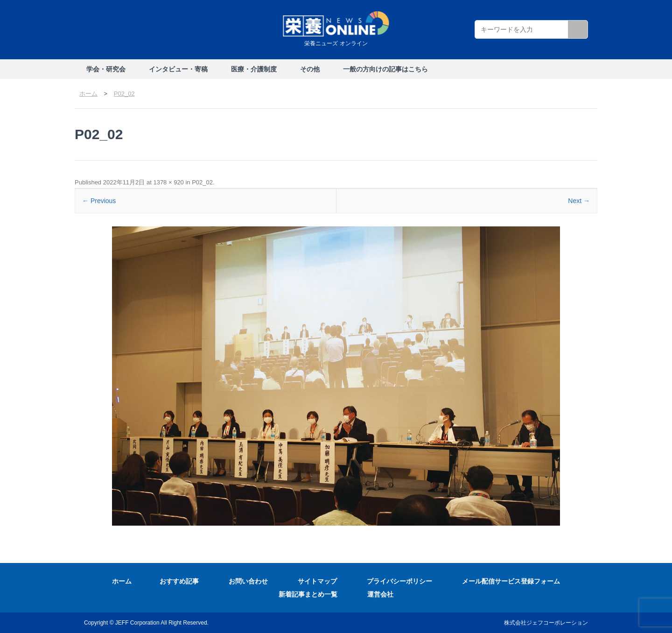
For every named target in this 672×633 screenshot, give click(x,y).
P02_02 (202, 182)
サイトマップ (317, 581)
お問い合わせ (248, 581)
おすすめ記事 (179, 581)
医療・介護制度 (254, 69)
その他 (310, 69)
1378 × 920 (168, 182)
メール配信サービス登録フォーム (511, 581)
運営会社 (380, 594)
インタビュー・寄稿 (178, 69)
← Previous (99, 201)
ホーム (122, 581)
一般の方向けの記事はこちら (385, 69)
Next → (579, 201)
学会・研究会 (106, 69)
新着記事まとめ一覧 (308, 594)
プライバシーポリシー (399, 581)
